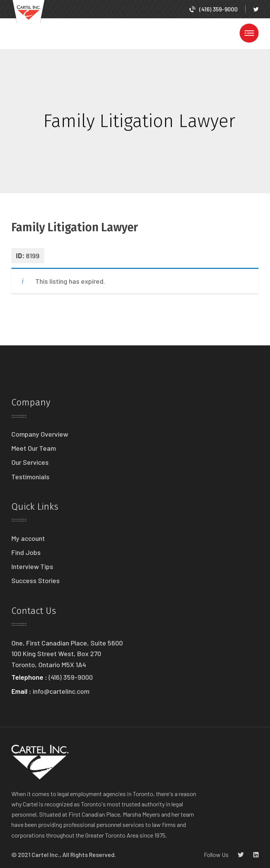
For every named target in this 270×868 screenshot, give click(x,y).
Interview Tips (32, 566)
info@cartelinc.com (61, 691)
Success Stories (36, 580)
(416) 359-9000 (214, 9)
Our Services (30, 462)
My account (28, 538)
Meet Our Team (34, 448)
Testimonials (30, 477)
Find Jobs (26, 552)
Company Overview (40, 434)
